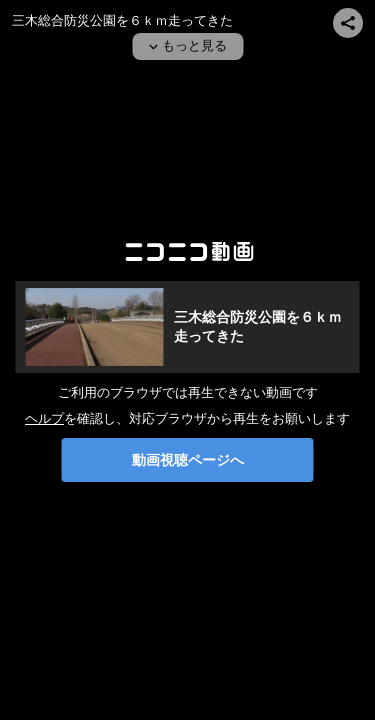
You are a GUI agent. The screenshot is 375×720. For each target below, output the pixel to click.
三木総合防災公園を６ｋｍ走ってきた (122, 20)
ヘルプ (44, 418)
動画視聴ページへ (188, 460)
